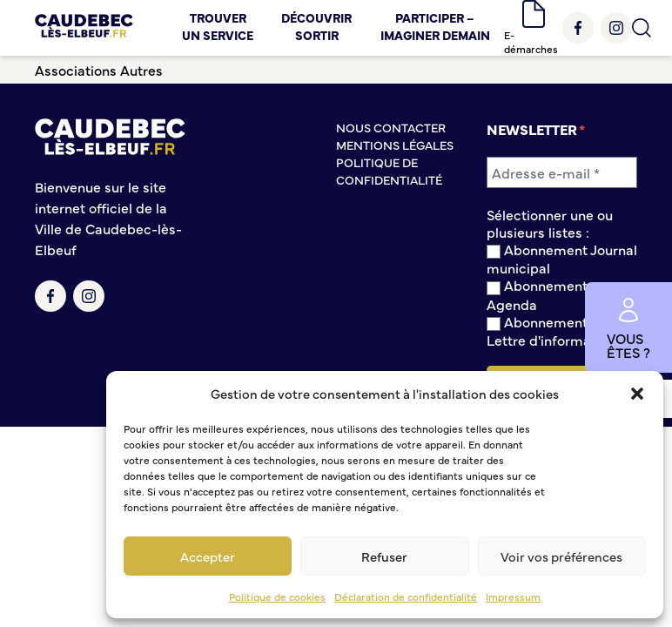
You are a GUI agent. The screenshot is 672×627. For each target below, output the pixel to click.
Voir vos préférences (561, 556)
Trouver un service (218, 26)
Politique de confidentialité (389, 171)
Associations (76, 70)
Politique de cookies (277, 597)
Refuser (384, 556)
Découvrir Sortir (316, 26)
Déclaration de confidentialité (406, 597)
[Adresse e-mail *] (562, 172)
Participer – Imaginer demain (435, 26)
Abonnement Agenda (537, 294)
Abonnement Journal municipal (562, 258)
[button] (637, 394)
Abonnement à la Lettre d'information (551, 330)
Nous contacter (391, 127)
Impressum (513, 597)
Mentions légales (395, 145)
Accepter (208, 556)
